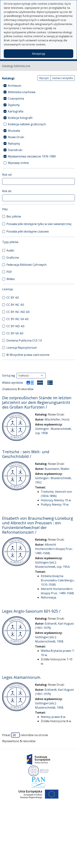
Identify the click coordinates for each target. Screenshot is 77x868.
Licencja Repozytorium (22, 348)
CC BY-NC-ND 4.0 (18, 312)
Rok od (7, 175)
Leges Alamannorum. (22, 677)
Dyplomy (14, 105)
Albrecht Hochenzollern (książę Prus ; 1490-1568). (54, 549)
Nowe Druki (16, 137)
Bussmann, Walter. (57, 469)
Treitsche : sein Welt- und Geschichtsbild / (26, 454)
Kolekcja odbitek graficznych (27, 124)
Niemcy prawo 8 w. (53, 717)
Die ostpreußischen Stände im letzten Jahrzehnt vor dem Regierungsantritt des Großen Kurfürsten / (37, 402)
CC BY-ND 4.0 (15, 326)
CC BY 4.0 (13, 298)
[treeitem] (38, 86)
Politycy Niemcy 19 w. (55, 505)
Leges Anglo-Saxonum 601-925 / (31, 611)
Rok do (7, 191)
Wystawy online (18, 163)
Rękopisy (14, 144)
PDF (9, 272)
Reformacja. (49, 597)
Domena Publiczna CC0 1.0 (24, 340)
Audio (10, 250)
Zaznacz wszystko (63, 78)
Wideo (11, 279)
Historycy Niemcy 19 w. (56, 500)
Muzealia (14, 131)
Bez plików (14, 216)
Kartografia (16, 111)
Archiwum (15, 86)
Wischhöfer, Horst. (57, 419)
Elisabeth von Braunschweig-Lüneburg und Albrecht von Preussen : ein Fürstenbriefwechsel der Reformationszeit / (38, 525)
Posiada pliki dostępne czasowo (28, 231)
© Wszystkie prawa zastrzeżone (28, 355)
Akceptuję (38, 54)
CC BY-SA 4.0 (15, 333)
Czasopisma (16, 98)
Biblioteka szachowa (22, 92)
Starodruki (15, 150)
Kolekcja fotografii (20, 118)
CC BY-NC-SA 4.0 (17, 319)
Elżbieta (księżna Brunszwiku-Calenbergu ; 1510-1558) (58, 580)
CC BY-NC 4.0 (15, 305)
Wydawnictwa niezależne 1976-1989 (32, 156)
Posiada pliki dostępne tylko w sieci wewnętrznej (39, 224)
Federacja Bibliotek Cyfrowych (27, 265)
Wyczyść (44, 78)
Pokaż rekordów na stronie (25, 735)
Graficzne (13, 258)
